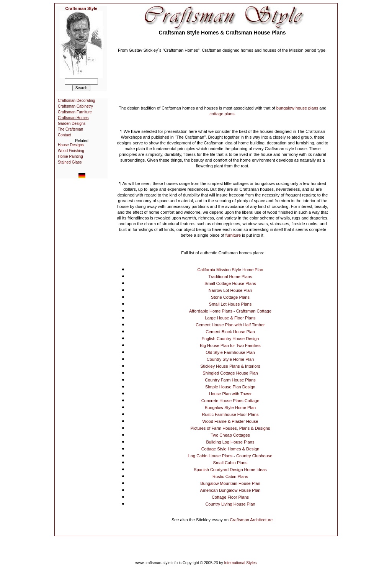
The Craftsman (70, 129)
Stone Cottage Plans (230, 297)
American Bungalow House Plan (230, 490)
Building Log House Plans (230, 442)
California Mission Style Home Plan (230, 270)
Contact (64, 135)
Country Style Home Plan (230, 359)
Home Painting (70, 156)
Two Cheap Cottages (230, 435)
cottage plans (222, 114)
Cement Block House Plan (230, 332)
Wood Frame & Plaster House (230, 421)
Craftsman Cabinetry (75, 106)
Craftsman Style (82, 8)
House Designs (71, 145)
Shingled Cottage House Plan (230, 373)
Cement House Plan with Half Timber (230, 325)
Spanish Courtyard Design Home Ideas (230, 470)
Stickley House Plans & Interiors (230, 366)
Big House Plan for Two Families (230, 345)
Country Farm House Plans (230, 380)
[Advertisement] (222, 73)
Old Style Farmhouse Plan (230, 352)
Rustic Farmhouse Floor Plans (230, 414)
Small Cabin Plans (230, 463)
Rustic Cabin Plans (230, 476)
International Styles (240, 563)
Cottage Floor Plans (230, 497)
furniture (233, 235)
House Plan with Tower (230, 394)
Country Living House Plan (230, 504)
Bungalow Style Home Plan (230, 408)
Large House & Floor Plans (230, 318)
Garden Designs (72, 124)
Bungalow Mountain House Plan (230, 483)
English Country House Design (230, 339)
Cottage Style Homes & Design (230, 449)
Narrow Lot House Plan (230, 290)
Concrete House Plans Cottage (230, 401)
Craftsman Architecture (251, 520)
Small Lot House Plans (230, 304)
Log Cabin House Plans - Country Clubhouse (230, 456)
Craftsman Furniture (75, 112)
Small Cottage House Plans (230, 283)
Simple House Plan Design (230, 387)
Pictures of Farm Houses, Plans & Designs (230, 428)
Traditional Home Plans (230, 277)
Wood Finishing (71, 151)
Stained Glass (70, 162)
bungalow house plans (297, 108)
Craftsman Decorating (76, 101)
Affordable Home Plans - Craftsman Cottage (230, 311)
